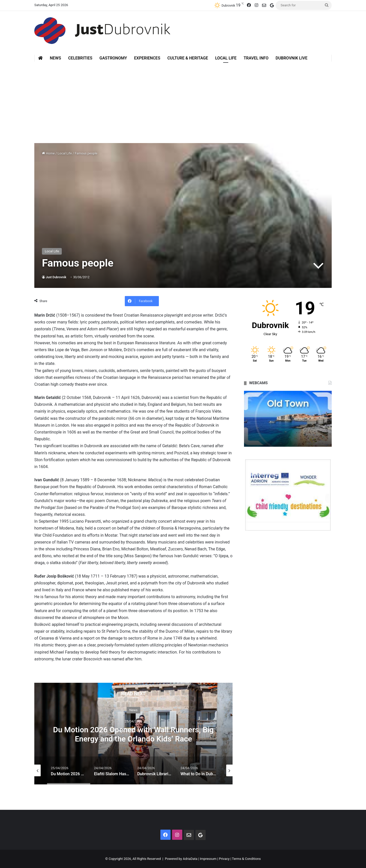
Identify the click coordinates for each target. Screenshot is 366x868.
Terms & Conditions (246, 859)
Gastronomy (113, 58)
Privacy (224, 859)
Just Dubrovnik (56, 277)
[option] (133, 734)
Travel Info (256, 58)
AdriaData (190, 859)
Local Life (226, 58)
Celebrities (80, 58)
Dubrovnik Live (291, 58)
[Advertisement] (183, 100)
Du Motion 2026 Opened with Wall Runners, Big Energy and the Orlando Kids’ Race (133, 734)
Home (48, 153)
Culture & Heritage (188, 58)
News (55, 58)
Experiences (147, 58)
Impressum (208, 859)
